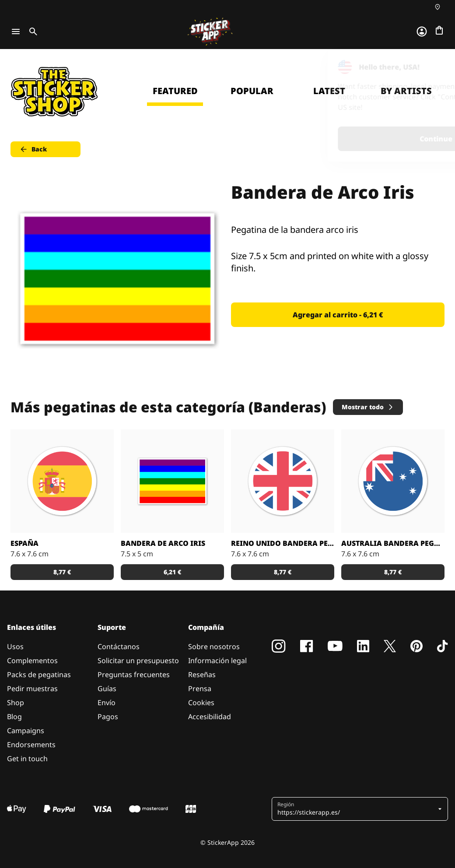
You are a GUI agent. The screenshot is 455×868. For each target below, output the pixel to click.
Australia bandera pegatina (393, 543)
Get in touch (27, 759)
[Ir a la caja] (439, 30)
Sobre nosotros (214, 647)
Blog (14, 717)
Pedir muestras (32, 689)
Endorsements (31, 745)
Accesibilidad (210, 717)
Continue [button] (338, 139)
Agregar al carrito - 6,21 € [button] (338, 315)
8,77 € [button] (62, 572)
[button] (357, 809)
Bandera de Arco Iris (163, 543)
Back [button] (33, 149)
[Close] (428, 67)
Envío (107, 703)
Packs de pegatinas (39, 675)
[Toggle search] (31, 32)
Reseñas (202, 675)
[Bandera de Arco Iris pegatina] (172, 481)
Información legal (217, 661)
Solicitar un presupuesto (138, 661)
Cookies (201, 703)
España (24, 543)
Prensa (200, 689)
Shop (16, 703)
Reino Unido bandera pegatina (283, 543)
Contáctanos (119, 647)
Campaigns (26, 731)
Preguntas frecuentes (134, 675)
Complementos (32, 661)
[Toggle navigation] (16, 32)
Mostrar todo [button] (368, 407)
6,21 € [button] (172, 572)
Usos (15, 647)
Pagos (108, 717)
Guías (107, 689)
